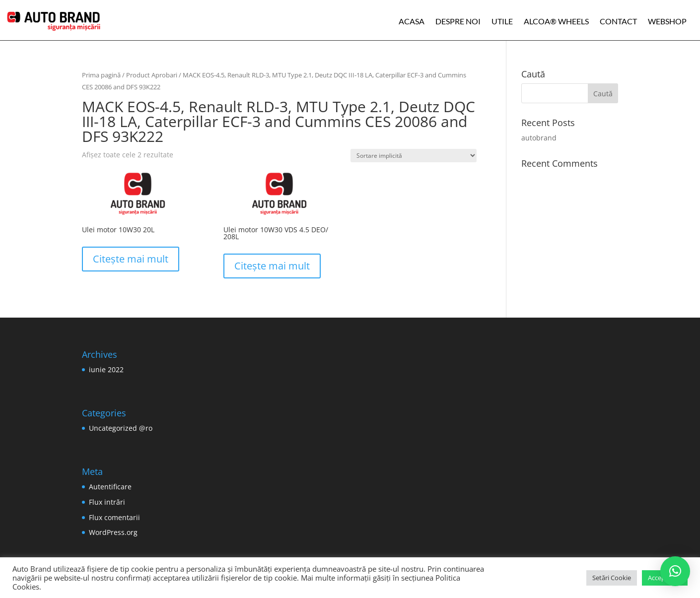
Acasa (412, 21)
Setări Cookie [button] (612, 578)
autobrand (539, 138)
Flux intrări (107, 502)
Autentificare (110, 487)
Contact (618, 21)
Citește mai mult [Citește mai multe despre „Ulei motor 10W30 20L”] (131, 259)
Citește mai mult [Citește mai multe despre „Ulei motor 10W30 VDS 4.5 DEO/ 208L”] (272, 266)
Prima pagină (101, 75)
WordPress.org (113, 532)
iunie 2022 (106, 369)
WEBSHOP (667, 21)
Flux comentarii (114, 517)
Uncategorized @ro (121, 428)
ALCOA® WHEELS (556, 21)
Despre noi (458, 21)
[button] (675, 571)
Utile (502, 21)
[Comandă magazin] (414, 156)
